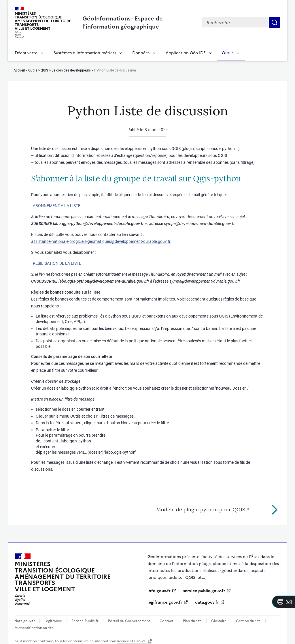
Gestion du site (248, 621)
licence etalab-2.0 (132, 641)
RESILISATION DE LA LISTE (57, 263)
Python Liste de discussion (115, 70)
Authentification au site (34, 628)
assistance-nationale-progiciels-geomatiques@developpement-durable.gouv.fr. (101, 241)
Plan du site (192, 621)
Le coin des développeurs (71, 70)
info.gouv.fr (159, 591)
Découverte (26, 53)
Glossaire (219, 621)
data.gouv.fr (207, 602)
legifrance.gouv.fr (165, 602)
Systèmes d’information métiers (85, 53)
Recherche (275, 22)
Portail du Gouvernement (129, 621)
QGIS (44, 70)
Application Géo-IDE (186, 53)
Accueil (19, 70)
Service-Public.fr (85, 621)
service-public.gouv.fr (204, 591)
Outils (228, 53)
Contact (167, 621)
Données (141, 53)
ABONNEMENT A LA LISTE (57, 206)
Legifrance (53, 621)
